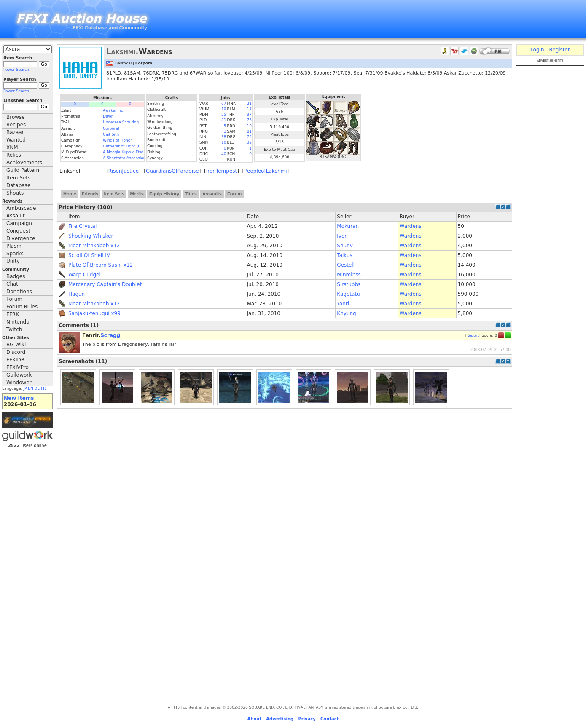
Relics (14, 155)
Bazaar (15, 132)
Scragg (110, 335)
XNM (12, 147)
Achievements (24, 163)
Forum (14, 299)
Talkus (344, 255)
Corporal (111, 128)
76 (249, 120)
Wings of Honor (117, 140)
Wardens (411, 226)
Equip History (164, 194)
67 (224, 104)
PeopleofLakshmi (265, 171)
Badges (16, 276)
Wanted (16, 140)
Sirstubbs (349, 284)
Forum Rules (22, 307)
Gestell (346, 265)
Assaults (212, 194)
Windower (19, 383)
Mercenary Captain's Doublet (105, 284)
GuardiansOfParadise (172, 171)
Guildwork (19, 375)
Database (18, 185)
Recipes (16, 125)
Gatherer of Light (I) (122, 146)
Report (473, 335)
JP (25, 388)
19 (224, 109)
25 (224, 115)
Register (559, 50)
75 (249, 137)
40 (224, 154)
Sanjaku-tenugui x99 (94, 313)
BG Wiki (16, 345)
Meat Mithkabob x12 (94, 246)
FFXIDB (15, 360)
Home (70, 194)
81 (224, 120)
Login (537, 50)
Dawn (108, 116)
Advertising (280, 719)
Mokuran (348, 226)
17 (249, 109)
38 (224, 137)
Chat (12, 284)
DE (37, 388)
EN (30, 388)
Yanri (343, 304)
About (254, 719)
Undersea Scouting (121, 122)
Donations (19, 292)
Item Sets (18, 178)
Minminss (349, 275)
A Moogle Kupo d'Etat (123, 152)
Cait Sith (111, 134)
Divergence (21, 238)
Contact (330, 719)
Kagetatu (348, 294)
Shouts (15, 193)
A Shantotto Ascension (124, 158)
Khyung (346, 313)
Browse (16, 117)
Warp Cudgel (85, 275)
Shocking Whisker (91, 236)
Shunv (345, 246)
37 (249, 115)
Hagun (77, 294)
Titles (191, 194)
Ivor (342, 236)
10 (249, 126)
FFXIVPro (17, 367)
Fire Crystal (82, 226)
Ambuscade (21, 208)
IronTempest (222, 171)
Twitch (14, 329)
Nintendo (18, 322)
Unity (13, 261)
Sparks (15, 254)
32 (249, 142)
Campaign (19, 223)
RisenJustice (124, 171)
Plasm (14, 246)
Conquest (18, 231)
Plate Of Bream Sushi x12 (101, 265)
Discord (16, 352)
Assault (16, 216)
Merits (137, 194)
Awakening (113, 110)
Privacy (307, 719)
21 (249, 104)
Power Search (16, 70)
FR (43, 388)
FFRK (13, 314)
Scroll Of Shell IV (89, 255)
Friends (90, 194)
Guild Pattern (23, 170)
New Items (19, 398)
